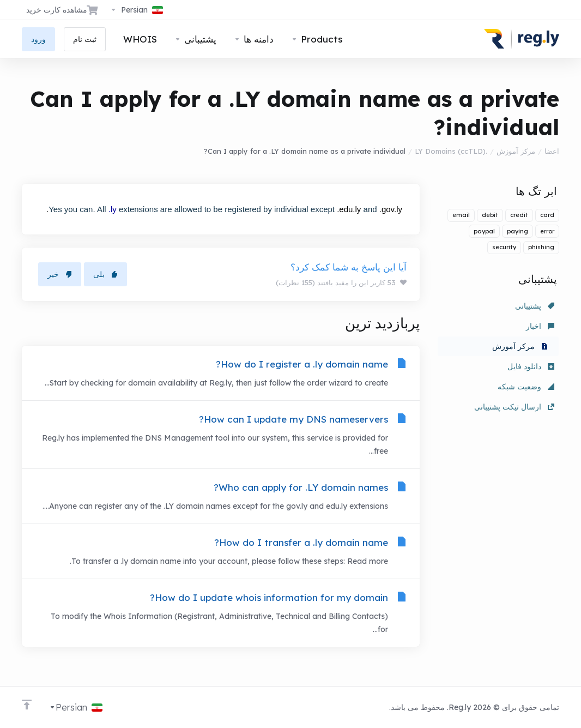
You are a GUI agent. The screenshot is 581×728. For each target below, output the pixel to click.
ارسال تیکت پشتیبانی (514, 407)
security (504, 247)
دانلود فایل (531, 366)
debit (490, 215)
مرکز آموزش (516, 151)
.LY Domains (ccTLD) (451, 151)
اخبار (540, 326)
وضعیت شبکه (526, 387)
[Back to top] (27, 705)
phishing (541, 247)
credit (519, 215)
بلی (105, 274)
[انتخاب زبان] (137, 10)
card (547, 215)
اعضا (552, 151)
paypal (484, 231)
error (547, 231)
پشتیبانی (535, 306)
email (461, 215)
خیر (60, 274)
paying (518, 231)
